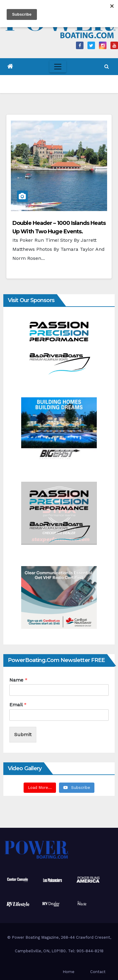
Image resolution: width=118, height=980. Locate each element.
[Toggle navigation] (58, 67)
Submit (23, 734)
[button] (107, 66)
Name (18, 680)
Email (18, 705)
